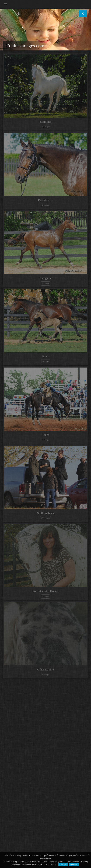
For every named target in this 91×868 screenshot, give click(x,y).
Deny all (74, 865)
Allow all (63, 865)
